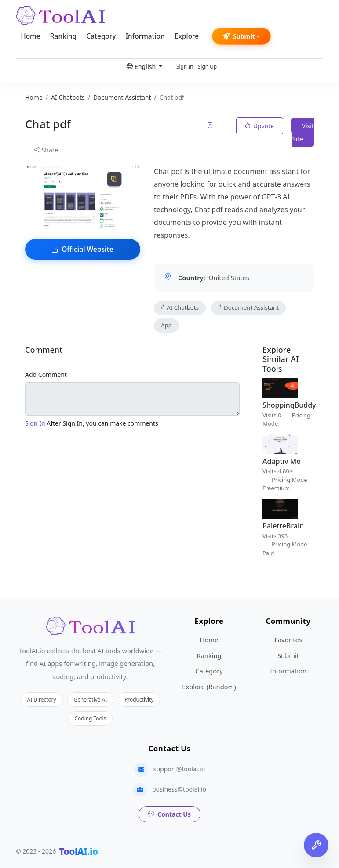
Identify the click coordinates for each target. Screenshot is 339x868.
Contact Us (169, 814)
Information (145, 36)
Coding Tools (91, 718)
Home (30, 36)
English (142, 67)
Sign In (185, 66)
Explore (187, 36)
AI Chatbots (180, 307)
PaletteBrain (283, 526)
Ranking (63, 36)
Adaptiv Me (281, 461)
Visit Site (303, 132)
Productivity (139, 699)
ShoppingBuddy (289, 405)
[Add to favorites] (211, 126)
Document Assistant (248, 307)
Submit (239, 36)
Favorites (288, 640)
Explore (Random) (209, 687)
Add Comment (46, 374)
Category (101, 36)
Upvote (260, 126)
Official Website (83, 249)
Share (46, 150)
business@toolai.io (179, 789)
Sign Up (207, 66)
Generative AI (91, 699)
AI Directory (42, 699)
